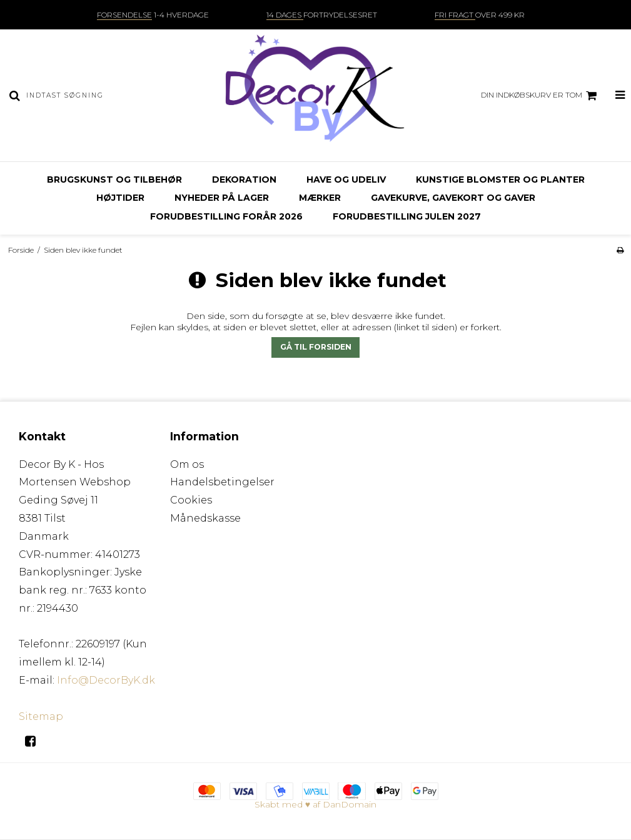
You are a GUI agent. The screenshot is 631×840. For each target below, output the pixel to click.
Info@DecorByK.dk (106, 680)
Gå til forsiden (316, 347)
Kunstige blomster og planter (500, 180)
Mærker (320, 198)
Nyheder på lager (222, 198)
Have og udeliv (346, 180)
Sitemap (41, 716)
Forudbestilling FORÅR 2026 (226, 216)
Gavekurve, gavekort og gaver (453, 198)
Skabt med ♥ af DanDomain (315, 804)
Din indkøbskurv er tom (541, 96)
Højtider (120, 198)
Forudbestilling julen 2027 (407, 216)
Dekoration (244, 180)
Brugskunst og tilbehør (114, 180)
